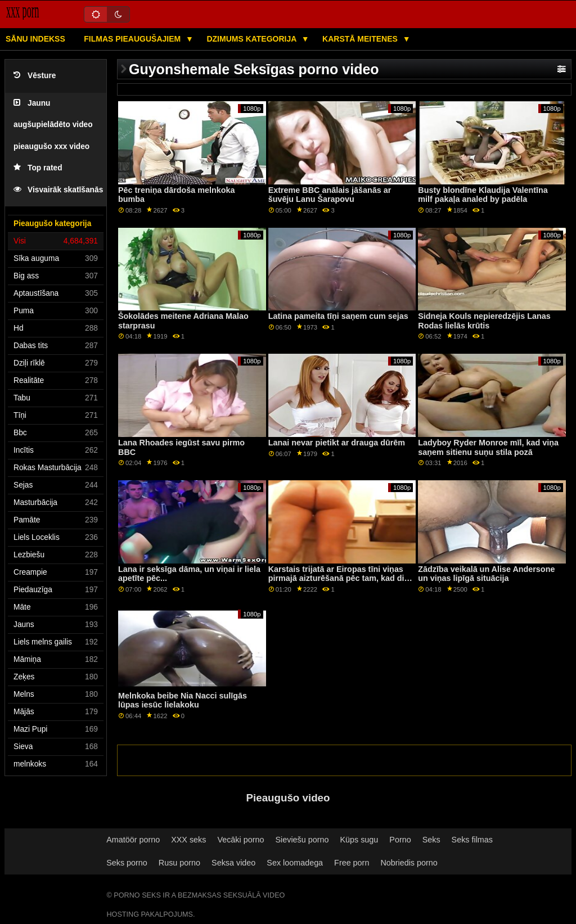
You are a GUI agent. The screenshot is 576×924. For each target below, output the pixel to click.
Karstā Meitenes (361, 39)
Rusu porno (179, 863)
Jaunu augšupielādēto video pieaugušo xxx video (53, 125)
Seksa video (233, 863)
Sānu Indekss (35, 39)
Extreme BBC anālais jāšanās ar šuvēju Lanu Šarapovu (330, 195)
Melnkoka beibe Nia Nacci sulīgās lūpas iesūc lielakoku (183, 700)
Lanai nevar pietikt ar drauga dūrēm (337, 443)
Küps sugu (359, 840)
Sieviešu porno (302, 840)
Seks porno (127, 863)
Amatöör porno (133, 840)
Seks (431, 840)
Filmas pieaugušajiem (133, 39)
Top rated (38, 168)
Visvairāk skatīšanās (58, 190)
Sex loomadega (295, 863)
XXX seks (188, 840)
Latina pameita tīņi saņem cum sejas (338, 316)
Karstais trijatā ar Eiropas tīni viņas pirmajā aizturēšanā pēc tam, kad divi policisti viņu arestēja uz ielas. (340, 578)
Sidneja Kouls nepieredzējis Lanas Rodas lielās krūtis (484, 321)
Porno (400, 840)
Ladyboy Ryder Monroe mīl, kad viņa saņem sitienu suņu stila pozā (488, 447)
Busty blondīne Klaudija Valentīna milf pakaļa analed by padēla (483, 195)
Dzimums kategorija (252, 39)
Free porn (352, 863)
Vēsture (35, 76)
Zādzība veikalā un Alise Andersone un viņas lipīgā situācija (486, 574)
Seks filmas (472, 840)
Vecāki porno (240, 840)
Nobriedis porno (409, 863)
